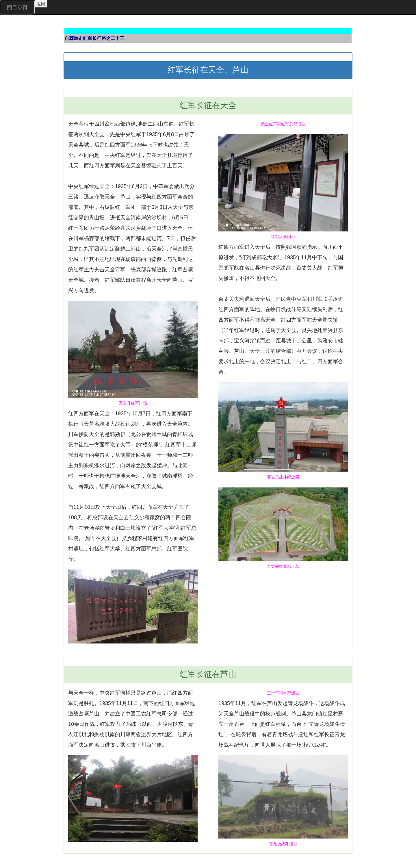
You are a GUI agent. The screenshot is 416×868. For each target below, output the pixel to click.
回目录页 (17, 8)
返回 (41, 4)
